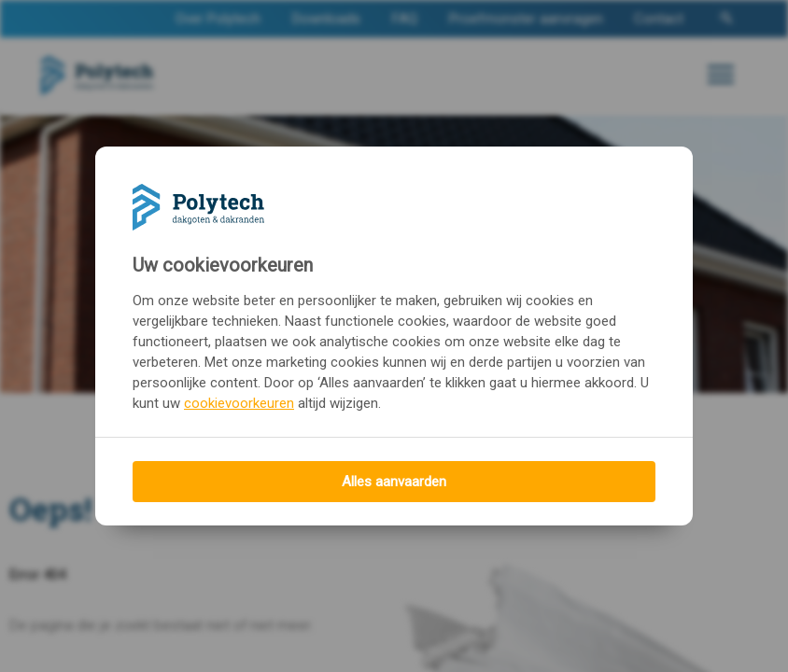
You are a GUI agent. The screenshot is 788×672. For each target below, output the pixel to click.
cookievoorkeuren (239, 403)
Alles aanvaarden (394, 482)
